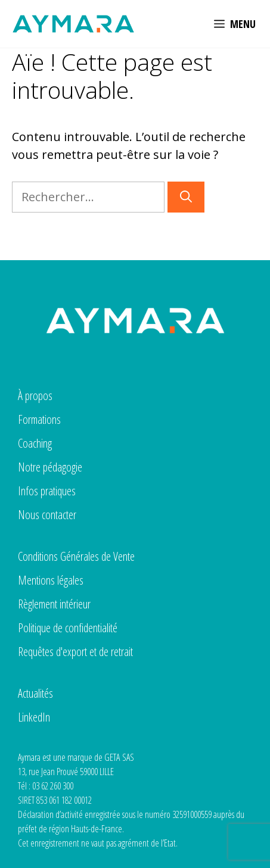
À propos (35, 396)
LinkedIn (34, 717)
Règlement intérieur (54, 604)
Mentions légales (51, 580)
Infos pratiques (47, 491)
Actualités (35, 693)
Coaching (35, 443)
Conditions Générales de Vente (76, 556)
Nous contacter (47, 515)
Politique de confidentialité (68, 628)
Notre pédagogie (50, 467)
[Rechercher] (186, 197)
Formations (39, 419)
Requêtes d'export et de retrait (75, 652)
